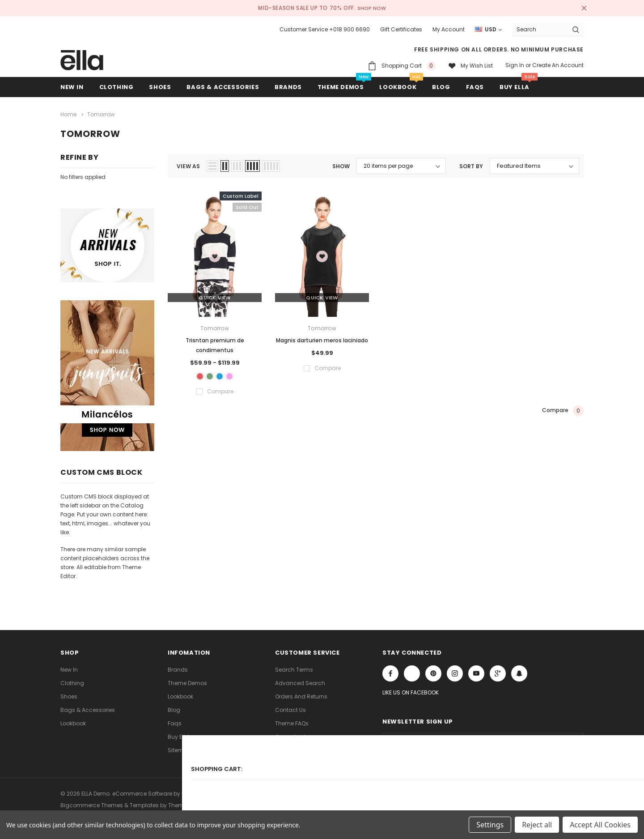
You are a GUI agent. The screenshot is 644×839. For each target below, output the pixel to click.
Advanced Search (300, 680)
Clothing (72, 680)
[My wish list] (470, 66)
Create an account (558, 65)
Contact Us (290, 707)
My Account (449, 29)
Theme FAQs (292, 721)
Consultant (290, 734)
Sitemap (179, 747)
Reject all (537, 825)
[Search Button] (576, 29)
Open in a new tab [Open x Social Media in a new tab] (412, 671)
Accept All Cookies (600, 825)
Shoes (69, 694)
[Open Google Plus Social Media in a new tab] (498, 671)
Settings (490, 825)
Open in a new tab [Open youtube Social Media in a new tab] (476, 671)
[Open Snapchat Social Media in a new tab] (519, 671)
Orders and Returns (301, 694)
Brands (178, 667)
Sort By (471, 164)
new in (69, 667)
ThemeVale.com (191, 800)
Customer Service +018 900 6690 (325, 29)
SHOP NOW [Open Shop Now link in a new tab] (372, 8)
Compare (563, 412)
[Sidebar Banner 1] (107, 245)
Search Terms (294, 667)
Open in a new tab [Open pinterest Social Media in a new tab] (433, 671)
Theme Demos (187, 680)
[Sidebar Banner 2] (107, 376)
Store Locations (296, 747)
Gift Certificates (401, 29)
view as (188, 164)
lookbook (73, 721)
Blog (174, 707)
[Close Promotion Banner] (580, 8)
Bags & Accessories (88, 707)
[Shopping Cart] (402, 66)
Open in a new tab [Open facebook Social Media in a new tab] (390, 671)
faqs (175, 721)
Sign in (515, 65)
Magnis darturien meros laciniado (322, 338)
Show (341, 164)
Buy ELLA (179, 734)
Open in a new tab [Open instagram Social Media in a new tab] (455, 671)
